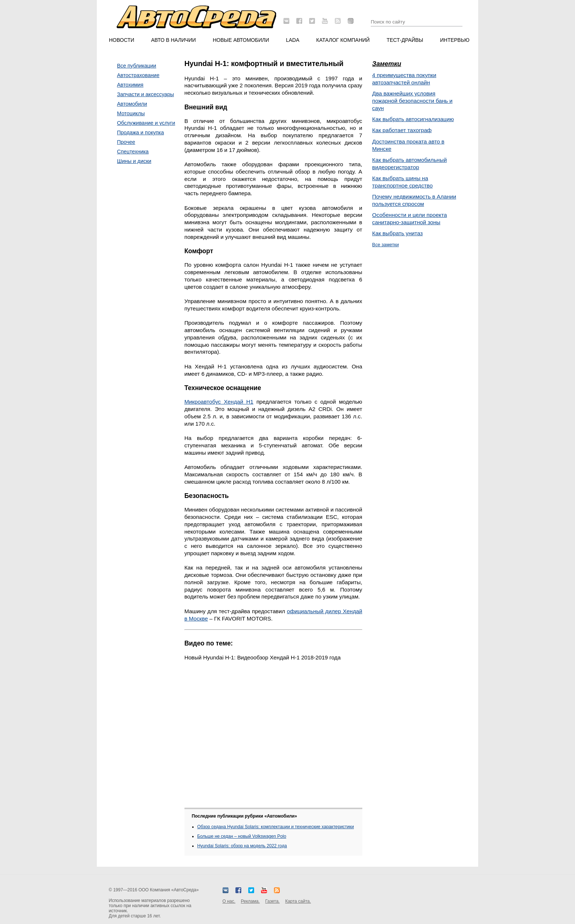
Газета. (272, 901)
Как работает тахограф (402, 130)
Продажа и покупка (140, 132)
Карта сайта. (298, 901)
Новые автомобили (241, 40)
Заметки (387, 64)
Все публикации (137, 66)
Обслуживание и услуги (146, 123)
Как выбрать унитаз (398, 233)
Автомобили (132, 104)
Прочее (126, 142)
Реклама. (250, 901)
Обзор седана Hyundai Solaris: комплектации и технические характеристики (276, 827)
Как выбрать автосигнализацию (413, 119)
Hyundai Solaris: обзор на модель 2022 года (242, 846)
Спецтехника (133, 152)
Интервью (455, 40)
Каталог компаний (343, 40)
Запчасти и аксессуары (145, 94)
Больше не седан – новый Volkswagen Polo (242, 836)
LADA (293, 40)
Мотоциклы (131, 113)
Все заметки (386, 245)
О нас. (229, 901)
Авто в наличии (173, 40)
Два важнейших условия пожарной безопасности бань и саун (412, 101)
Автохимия (130, 85)
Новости (122, 40)
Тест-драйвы (405, 40)
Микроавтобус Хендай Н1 (219, 402)
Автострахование (138, 75)
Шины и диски (134, 161)
